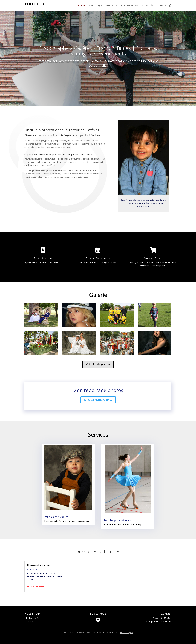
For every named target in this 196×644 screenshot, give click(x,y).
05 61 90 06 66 (165, 618)
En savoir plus (36, 586)
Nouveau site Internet (39, 565)
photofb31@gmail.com (161, 621)
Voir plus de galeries (98, 364)
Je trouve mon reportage (98, 400)
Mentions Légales (127, 633)
